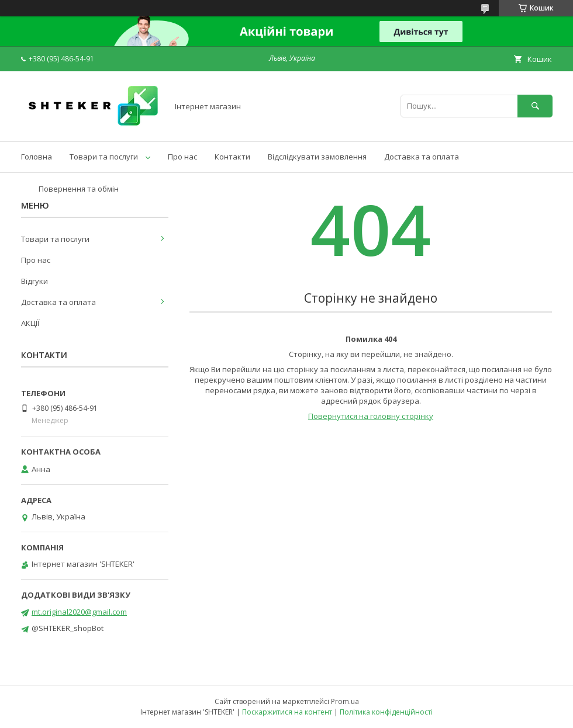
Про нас (182, 157)
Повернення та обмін (79, 189)
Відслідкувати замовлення (317, 157)
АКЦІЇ (30, 323)
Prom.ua (345, 701)
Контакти (232, 157)
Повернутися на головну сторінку (371, 416)
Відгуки (34, 281)
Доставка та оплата (422, 157)
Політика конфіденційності (386, 712)
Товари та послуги (104, 157)
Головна (37, 157)
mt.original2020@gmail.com (79, 612)
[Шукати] (535, 106)
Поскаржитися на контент (287, 712)
